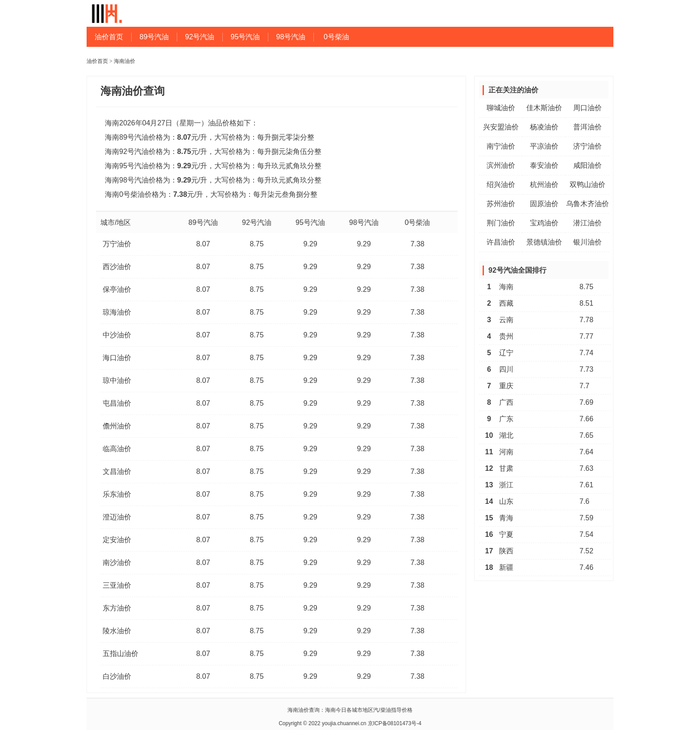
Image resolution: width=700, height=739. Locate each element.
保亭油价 (117, 289)
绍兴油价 (501, 185)
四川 (506, 369)
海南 (506, 287)
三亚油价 (117, 585)
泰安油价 (544, 165)
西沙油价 (117, 267)
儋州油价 (117, 426)
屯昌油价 (117, 403)
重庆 (506, 386)
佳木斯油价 (544, 108)
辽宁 (506, 353)
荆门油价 (501, 223)
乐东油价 (117, 494)
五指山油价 (121, 654)
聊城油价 (501, 108)
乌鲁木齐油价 (587, 204)
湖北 (506, 435)
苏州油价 (501, 204)
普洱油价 (587, 127)
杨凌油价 (544, 127)
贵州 (506, 336)
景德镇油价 (544, 242)
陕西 (506, 551)
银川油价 (587, 242)
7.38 (417, 244)
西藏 (506, 303)
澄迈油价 (117, 517)
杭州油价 (544, 185)
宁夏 (506, 534)
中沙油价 (117, 335)
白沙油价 (117, 676)
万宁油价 (117, 244)
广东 (506, 419)
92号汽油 (200, 37)
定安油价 (117, 540)
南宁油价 (501, 146)
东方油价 (117, 608)
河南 (506, 452)
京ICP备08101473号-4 (395, 723)
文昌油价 (117, 471)
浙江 (506, 485)
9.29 (310, 244)
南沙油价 (117, 563)
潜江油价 (587, 223)
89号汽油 (154, 37)
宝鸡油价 (544, 223)
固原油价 (544, 204)
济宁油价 (587, 146)
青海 (506, 518)
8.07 (203, 244)
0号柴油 (336, 37)
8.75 (256, 244)
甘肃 (506, 468)
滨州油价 (501, 165)
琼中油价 (117, 380)
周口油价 (587, 108)
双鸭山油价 (587, 185)
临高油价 (117, 449)
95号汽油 (246, 37)
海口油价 (117, 358)
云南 (506, 320)
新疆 (506, 567)
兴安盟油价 (501, 127)
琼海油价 (117, 312)
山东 (506, 501)
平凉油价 (544, 146)
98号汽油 (291, 37)
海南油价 (125, 61)
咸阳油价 (587, 165)
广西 (506, 402)
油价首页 (109, 37)
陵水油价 (117, 631)
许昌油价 (501, 242)
